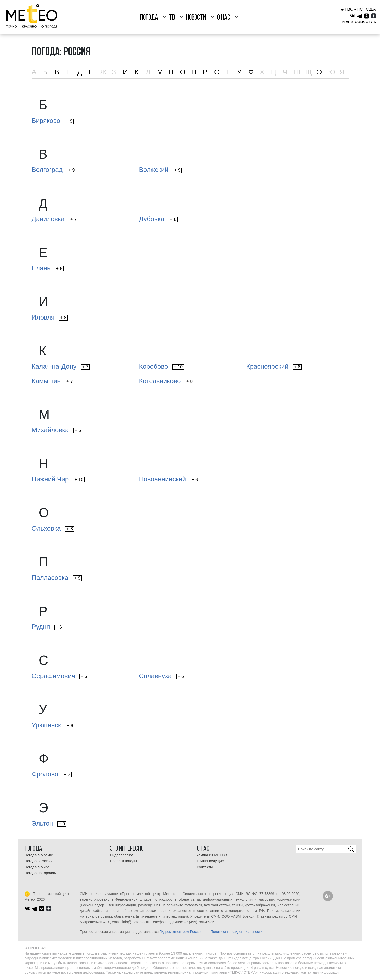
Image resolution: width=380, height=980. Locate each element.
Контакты (205, 867)
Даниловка (55, 219)
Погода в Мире (37, 867)
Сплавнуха (162, 676)
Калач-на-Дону (61, 366)
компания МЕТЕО (212, 855)
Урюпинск (53, 725)
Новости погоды (123, 861)
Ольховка (53, 528)
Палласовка (57, 578)
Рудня (48, 627)
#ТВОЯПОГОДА (359, 9)
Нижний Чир (58, 479)
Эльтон (49, 823)
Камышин (53, 381)
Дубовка (158, 219)
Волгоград (54, 170)
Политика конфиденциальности (237, 932)
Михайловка (57, 430)
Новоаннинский (169, 479)
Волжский (160, 170)
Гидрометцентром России (181, 932)
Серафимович (60, 676)
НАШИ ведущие (210, 861)
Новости (196, 18)
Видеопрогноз (122, 855)
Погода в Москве (39, 855)
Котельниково (167, 381)
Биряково (53, 121)
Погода (149, 18)
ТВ (172, 18)
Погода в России (39, 861)
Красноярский (274, 366)
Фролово (52, 774)
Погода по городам (41, 873)
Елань (48, 268)
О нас (224, 18)
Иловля (50, 317)
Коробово (162, 366)
